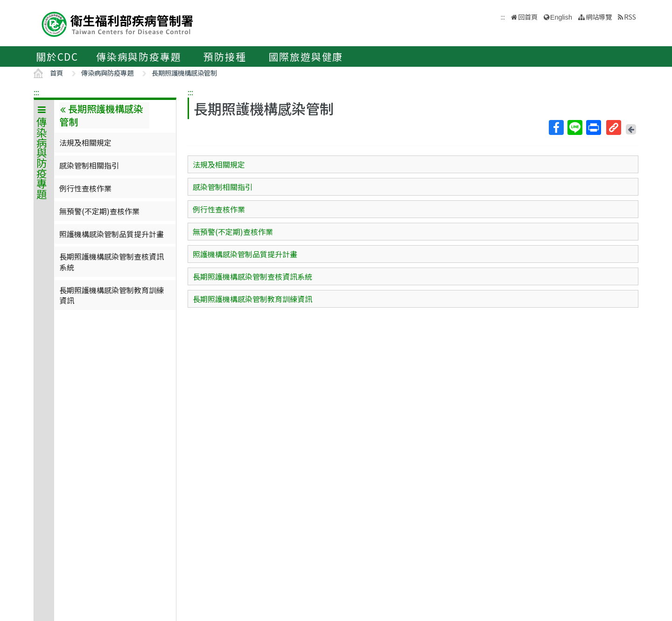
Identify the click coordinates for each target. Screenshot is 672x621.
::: (36, 92)
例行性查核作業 (85, 188)
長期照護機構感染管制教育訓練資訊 (112, 295)
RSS (630, 17)
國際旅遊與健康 (306, 56)
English (561, 17)
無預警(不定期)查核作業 (99, 211)
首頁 (56, 73)
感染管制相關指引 (89, 165)
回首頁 (528, 17)
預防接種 (225, 56)
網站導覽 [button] (599, 17)
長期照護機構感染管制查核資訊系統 (112, 261)
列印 (593, 127)
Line (574, 127)
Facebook (556, 127)
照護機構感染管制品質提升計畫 (112, 234)
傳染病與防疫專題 (139, 56)
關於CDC (57, 56)
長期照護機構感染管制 (184, 73)
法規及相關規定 (85, 142)
